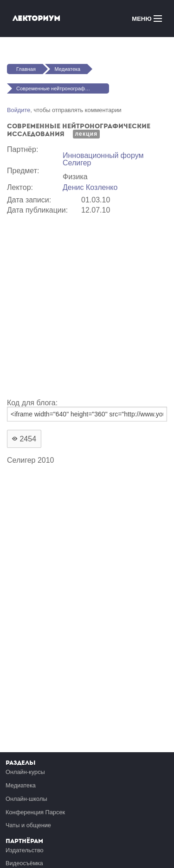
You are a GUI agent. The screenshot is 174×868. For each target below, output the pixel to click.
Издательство (25, 850)
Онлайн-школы (26, 799)
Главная (26, 69)
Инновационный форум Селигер (103, 159)
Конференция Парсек (35, 812)
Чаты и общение (28, 825)
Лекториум (36, 18)
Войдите (19, 110)
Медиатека (67, 69)
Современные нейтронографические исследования (63, 88)
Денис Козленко (90, 187)
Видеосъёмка (24, 863)
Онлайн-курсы (25, 772)
